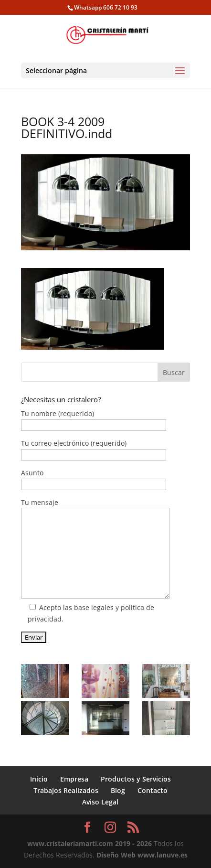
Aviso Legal (100, 802)
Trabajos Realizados (66, 790)
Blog (118, 790)
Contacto (153, 790)
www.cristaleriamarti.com (70, 843)
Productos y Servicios (136, 779)
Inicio (39, 779)
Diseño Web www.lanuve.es (142, 855)
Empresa (74, 779)
